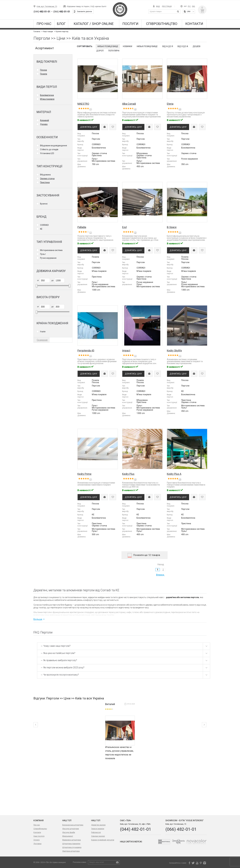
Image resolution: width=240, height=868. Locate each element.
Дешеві (197, 46)
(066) (62, 12)
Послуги (130, 24)
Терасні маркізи (98, 829)
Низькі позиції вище (108, 46)
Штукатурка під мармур (72, 847)
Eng (193, 6)
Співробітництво (162, 24)
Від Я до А (183, 46)
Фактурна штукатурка (71, 851)
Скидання (42, 340)
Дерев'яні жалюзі (98, 825)
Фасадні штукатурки (71, 829)
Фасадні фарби (69, 832)
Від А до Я (168, 46)
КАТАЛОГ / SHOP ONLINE (94, 24)
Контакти (194, 24)
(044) (42, 12)
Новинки (127, 46)
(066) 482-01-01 (181, 829)
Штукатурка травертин (71, 844)
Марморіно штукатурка (72, 840)
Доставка (37, 844)
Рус (189, 6)
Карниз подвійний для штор (103, 840)
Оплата (36, 840)
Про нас (44, 24)
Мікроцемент (68, 836)
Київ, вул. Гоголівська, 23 (47, 6)
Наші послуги (39, 836)
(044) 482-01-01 (136, 829)
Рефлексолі (96, 832)
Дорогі (100, 51)
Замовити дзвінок (84, 12)
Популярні (114, 51)
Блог (61, 24)
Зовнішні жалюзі (98, 836)
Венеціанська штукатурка (73, 825)
